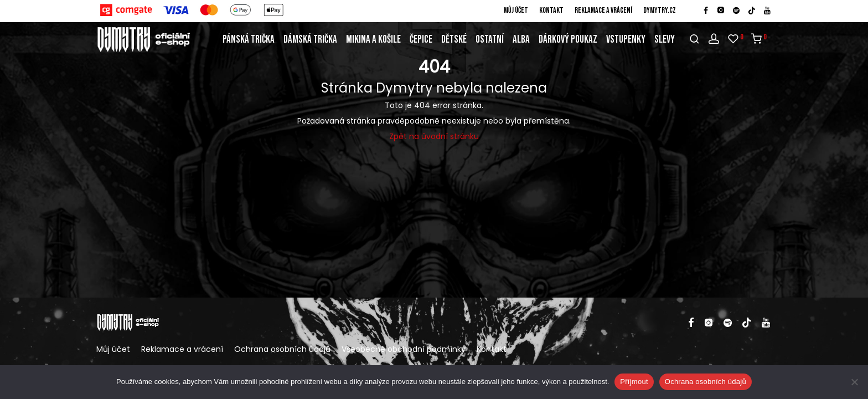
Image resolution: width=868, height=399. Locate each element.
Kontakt (551, 11)
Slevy (665, 40)
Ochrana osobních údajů (282, 349)
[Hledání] (694, 39)
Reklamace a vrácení (603, 11)
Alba (521, 40)
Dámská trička (310, 40)
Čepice (421, 40)
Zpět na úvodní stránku (434, 136)
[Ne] (854, 382)
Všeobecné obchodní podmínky (404, 349)
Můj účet (516, 11)
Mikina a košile (373, 40)
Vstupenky (626, 40)
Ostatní (490, 40)
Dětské (454, 40)
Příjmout (634, 382)
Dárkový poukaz (568, 40)
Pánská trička (249, 40)
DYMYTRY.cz (660, 11)
